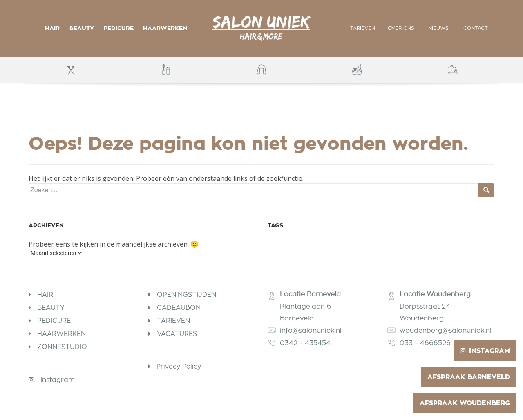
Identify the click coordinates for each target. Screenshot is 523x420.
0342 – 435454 (306, 343)
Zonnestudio (62, 347)
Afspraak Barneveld (469, 377)
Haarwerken (165, 28)
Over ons (401, 28)
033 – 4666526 (425, 343)
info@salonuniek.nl (311, 330)
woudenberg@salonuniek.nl (446, 330)
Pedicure (119, 28)
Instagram (58, 380)
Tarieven (363, 28)
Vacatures (177, 334)
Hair (52, 28)
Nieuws (438, 28)
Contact (476, 28)
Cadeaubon (179, 308)
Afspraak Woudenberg (465, 403)
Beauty (82, 28)
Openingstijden (187, 294)
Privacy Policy (179, 366)
